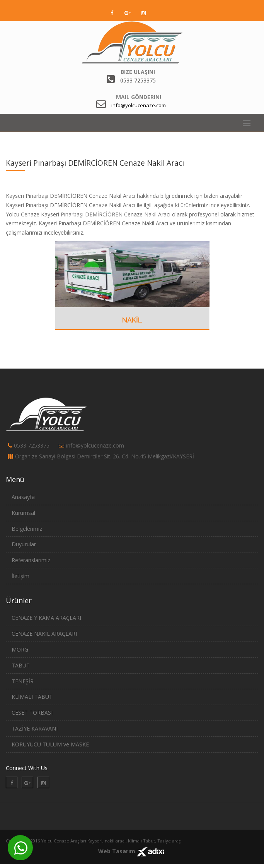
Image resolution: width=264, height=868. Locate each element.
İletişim (20, 576)
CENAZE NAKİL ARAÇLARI (44, 634)
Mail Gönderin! (139, 97)
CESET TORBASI (32, 713)
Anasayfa (23, 497)
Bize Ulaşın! (138, 72)
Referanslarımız (31, 560)
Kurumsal (23, 513)
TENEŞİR (23, 681)
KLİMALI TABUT (32, 697)
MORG (20, 649)
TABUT (21, 665)
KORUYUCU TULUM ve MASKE (50, 744)
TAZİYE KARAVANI (35, 728)
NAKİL (132, 320)
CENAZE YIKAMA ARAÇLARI (46, 618)
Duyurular (24, 544)
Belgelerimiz (27, 529)
